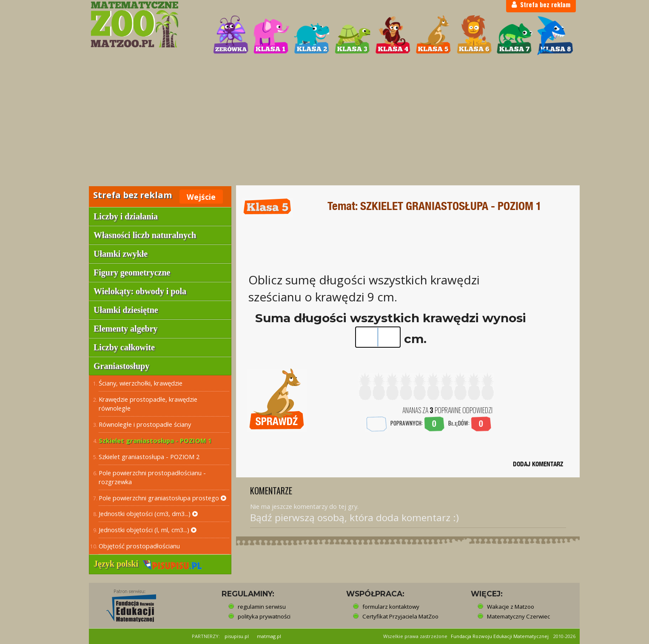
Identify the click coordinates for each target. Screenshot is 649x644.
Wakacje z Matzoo (511, 607)
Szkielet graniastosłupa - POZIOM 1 (155, 440)
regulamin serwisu (262, 607)
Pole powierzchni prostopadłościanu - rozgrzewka (152, 477)
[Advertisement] (324, 122)
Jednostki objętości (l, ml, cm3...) (148, 530)
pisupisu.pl (237, 636)
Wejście (201, 197)
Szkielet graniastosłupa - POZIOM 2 (149, 457)
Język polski (148, 564)
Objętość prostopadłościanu (139, 546)
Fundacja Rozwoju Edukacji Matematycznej (500, 636)
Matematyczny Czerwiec (518, 616)
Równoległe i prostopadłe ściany (145, 424)
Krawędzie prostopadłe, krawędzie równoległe (148, 404)
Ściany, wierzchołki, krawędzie (141, 383)
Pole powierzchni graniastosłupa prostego (162, 498)
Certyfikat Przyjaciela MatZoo (400, 616)
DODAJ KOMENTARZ (538, 464)
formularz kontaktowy (391, 607)
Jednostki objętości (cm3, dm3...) (148, 513)
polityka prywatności (264, 616)
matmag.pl (269, 636)
